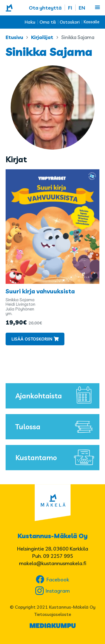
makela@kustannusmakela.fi (53, 563)
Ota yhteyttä (45, 8)
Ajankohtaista (56, 396)
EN (82, 8)
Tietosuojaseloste (53, 614)
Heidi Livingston (20, 304)
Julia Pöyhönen (20, 309)
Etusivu (14, 37)
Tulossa (56, 427)
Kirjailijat (42, 37)
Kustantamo (56, 458)
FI (70, 8)
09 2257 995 (58, 556)
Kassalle (92, 22)
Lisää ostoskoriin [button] (32, 339)
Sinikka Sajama (20, 300)
